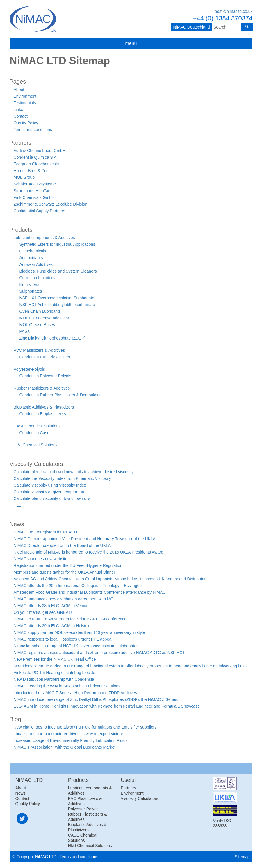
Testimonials (25, 103)
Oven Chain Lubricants (40, 311)
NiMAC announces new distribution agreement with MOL (65, 599)
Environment (25, 96)
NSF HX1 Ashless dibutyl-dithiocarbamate (57, 305)
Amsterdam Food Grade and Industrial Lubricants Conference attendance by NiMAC (90, 592)
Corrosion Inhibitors (37, 278)
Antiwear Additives (36, 264)
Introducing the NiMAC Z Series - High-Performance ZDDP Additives (75, 693)
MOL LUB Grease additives (44, 318)
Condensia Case (35, 433)
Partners (128, 788)
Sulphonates (31, 291)
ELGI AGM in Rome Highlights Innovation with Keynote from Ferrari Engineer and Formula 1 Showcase (107, 706)
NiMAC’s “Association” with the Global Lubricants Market (65, 747)
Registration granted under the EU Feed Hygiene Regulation (68, 565)
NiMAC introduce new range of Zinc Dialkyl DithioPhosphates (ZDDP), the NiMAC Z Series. (96, 699)
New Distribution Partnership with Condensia (54, 679)
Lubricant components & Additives (44, 238)
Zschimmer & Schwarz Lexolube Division (51, 204)
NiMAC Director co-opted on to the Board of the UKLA (62, 545)
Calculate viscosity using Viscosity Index (50, 485)
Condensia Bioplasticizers (43, 414)
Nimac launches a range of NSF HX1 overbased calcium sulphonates (76, 646)
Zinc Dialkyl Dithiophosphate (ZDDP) (53, 338)
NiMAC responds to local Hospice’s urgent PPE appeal (63, 639)
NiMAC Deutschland (190, 27)
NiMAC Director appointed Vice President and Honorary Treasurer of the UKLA (85, 539)
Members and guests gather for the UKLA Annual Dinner (64, 572)
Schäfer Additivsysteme (35, 184)
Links (18, 109)
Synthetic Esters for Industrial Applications (57, 244)
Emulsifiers (29, 284)
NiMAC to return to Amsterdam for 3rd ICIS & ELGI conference (70, 619)
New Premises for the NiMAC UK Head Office (55, 659)
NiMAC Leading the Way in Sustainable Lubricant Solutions (67, 686)
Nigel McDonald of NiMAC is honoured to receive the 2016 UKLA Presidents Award (89, 552)
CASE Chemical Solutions (37, 426)
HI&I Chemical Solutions (36, 445)
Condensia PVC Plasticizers (45, 357)
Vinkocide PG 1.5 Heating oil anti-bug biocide (55, 673)
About (19, 89)
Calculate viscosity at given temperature (50, 492)
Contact (21, 116)
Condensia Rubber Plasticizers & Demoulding (61, 395)
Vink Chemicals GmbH (34, 197)
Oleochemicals (33, 251)
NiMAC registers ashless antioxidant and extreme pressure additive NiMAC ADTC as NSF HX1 (99, 653)
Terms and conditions (33, 130)
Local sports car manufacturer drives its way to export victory (68, 734)
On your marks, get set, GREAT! (43, 612)
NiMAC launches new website (41, 559)
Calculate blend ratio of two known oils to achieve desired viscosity (74, 472)
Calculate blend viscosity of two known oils (52, 498)
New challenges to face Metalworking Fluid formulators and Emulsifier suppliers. (86, 727)
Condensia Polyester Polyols (45, 376)
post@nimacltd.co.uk (234, 11)
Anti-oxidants (31, 258)
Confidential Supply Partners (39, 211)
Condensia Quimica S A (35, 157)
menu (131, 43)
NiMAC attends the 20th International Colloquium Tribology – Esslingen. (78, 586)
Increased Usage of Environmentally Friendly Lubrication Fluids (71, 740)
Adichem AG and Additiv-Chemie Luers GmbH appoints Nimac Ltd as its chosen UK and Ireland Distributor (110, 579)
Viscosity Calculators (139, 798)
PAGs (25, 331)
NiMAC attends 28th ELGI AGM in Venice (51, 606)
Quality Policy (26, 123)
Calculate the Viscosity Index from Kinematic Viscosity (62, 478)
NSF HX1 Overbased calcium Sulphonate (57, 298)
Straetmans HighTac (32, 191)
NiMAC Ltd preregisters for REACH (46, 532)
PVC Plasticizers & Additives (39, 350)
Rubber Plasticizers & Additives (42, 388)
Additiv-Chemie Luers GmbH (40, 151)
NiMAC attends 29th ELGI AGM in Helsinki (52, 626)
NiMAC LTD (33, 19)
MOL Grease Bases (37, 325)
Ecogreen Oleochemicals (36, 164)
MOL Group (24, 177)
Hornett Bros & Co (30, 171)
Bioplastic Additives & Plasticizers (44, 407)
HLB (18, 505)
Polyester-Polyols (29, 369)
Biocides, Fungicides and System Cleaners (58, 271)
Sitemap (242, 857)
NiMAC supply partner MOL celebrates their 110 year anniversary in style (79, 632)
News (21, 793)
